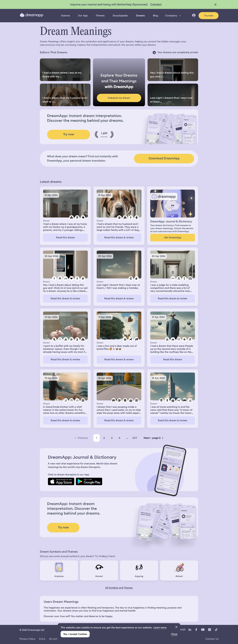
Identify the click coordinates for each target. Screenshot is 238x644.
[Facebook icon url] (196, 630)
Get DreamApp (173, 238)
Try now (209, 16)
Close (174, 634)
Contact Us (212, 639)
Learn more (160, 628)
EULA (42, 639)
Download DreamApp (164, 158)
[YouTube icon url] (203, 630)
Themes (100, 16)
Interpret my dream (119, 98)
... (127, 438)
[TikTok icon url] (216, 630)
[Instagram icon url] (209, 630)
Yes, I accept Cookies (75, 634)
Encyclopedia (120, 16)
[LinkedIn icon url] (190, 630)
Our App (83, 16)
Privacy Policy (27, 639)
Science (65, 16)
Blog (155, 16)
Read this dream (65, 238)
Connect (156, 4)
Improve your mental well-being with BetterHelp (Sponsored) (109, 4)
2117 (135, 438)
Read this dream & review (119, 238)
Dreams (140, 16)
